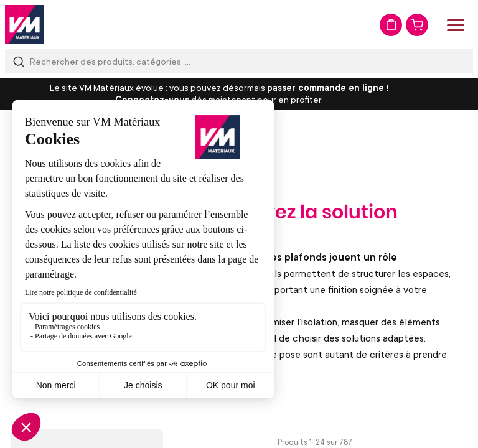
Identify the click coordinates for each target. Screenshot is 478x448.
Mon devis (391, 25)
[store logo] (25, 25)
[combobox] (239, 61)
